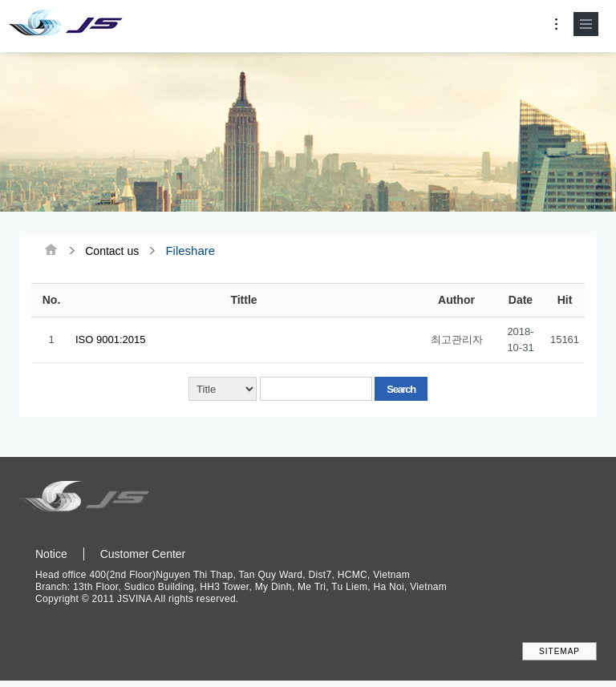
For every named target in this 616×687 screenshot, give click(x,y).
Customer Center (143, 556)
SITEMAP (559, 654)
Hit (565, 301)
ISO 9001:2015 (110, 341)
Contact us (112, 251)
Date (521, 301)
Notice (51, 556)
